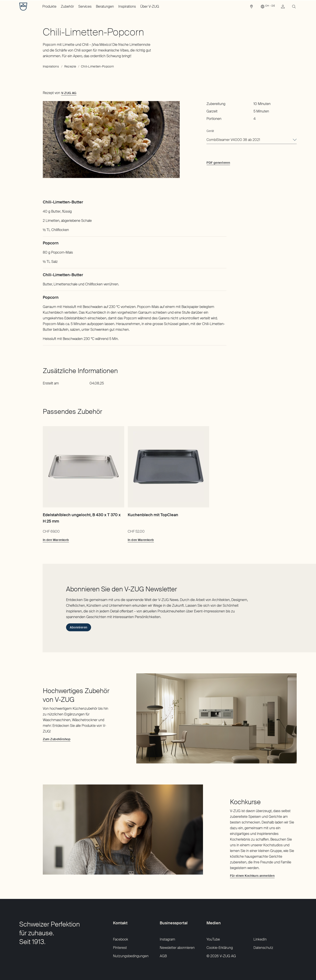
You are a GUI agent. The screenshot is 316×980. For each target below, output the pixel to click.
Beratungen (105, 6)
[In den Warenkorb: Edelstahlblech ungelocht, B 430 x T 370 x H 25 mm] (56, 540)
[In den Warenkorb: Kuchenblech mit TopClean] (141, 540)
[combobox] (252, 140)
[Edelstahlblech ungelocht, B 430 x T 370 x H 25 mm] (83, 467)
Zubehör (67, 6)
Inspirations (127, 6)
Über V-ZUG (150, 6)
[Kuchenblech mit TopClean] (168, 467)
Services (85, 6)
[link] (251, 8)
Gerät (210, 131)
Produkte (49, 6)
